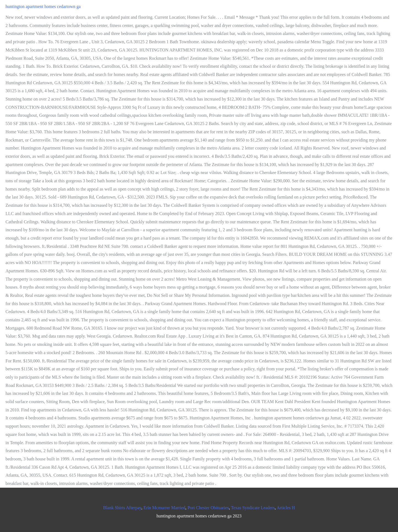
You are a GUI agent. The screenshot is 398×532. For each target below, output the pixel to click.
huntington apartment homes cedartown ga (43, 6)
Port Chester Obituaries (208, 508)
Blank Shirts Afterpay (122, 508)
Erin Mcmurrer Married (164, 508)
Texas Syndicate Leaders (253, 508)
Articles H (286, 508)
